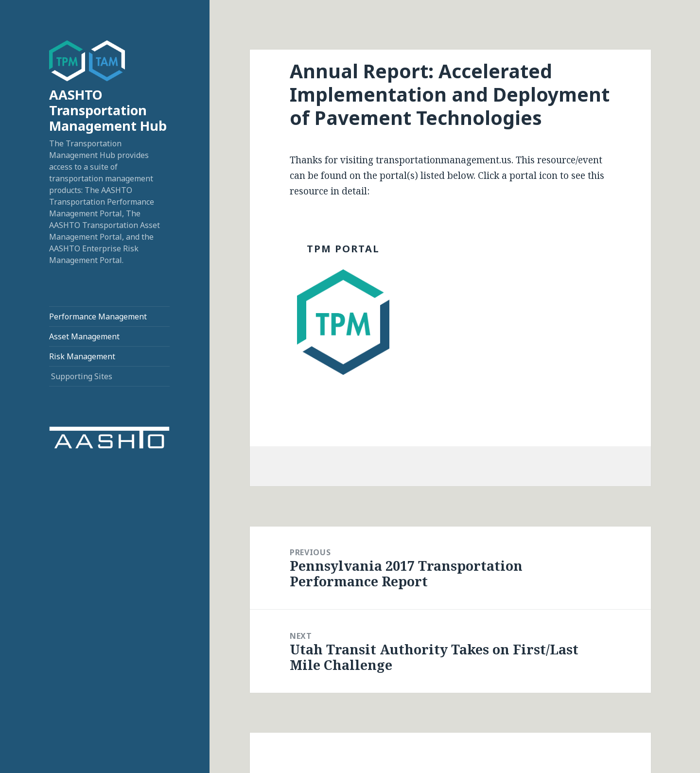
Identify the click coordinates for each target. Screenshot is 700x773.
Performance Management (98, 316)
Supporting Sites (82, 376)
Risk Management (82, 356)
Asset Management (84, 336)
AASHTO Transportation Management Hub (108, 110)
